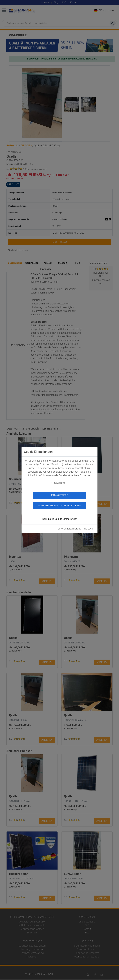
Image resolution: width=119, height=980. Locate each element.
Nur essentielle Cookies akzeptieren (59, 506)
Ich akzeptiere (60, 495)
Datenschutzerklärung (69, 529)
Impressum (89, 529)
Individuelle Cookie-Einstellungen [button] (59, 519)
